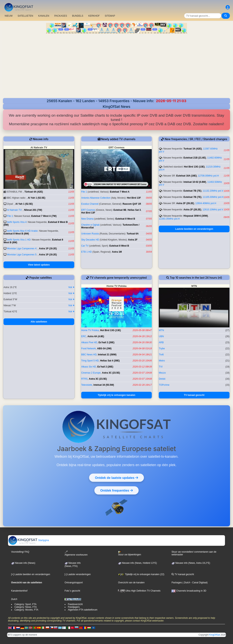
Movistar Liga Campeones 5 (22, 255)
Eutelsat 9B (120, 210)
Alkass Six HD (89, 367)
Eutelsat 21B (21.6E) (195, 158)
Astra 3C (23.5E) (111, 373)
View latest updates (39, 265)
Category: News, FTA (26, 607)
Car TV (85, 246)
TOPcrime (164, 385)
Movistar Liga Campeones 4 (22, 249)
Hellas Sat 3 (134, 210)
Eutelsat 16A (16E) (186, 176)
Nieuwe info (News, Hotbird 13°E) (137, 563)
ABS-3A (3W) (104, 349)
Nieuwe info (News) (23, 563)
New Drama (87, 219)
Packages (177, 583)
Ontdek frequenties (116, 490)
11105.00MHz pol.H (213, 197)
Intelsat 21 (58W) (107, 355)
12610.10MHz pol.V (213, 210)
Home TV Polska (90, 330)
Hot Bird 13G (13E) (194, 167)
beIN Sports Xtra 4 (17, 222)
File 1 (10, 216)
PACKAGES (61, 16)
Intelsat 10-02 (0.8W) (195, 182)
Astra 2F (133, 240)
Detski (162, 379)
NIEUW (9, 16)
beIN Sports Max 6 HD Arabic (22, 231)
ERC (84, 336)
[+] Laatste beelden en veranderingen (31, 574)
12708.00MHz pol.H (208, 176)
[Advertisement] (116, 69)
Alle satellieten (39, 322)
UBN (161, 336)
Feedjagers (74, 607)
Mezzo (162, 373)
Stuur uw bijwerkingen (130, 553)
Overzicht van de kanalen (131, 583)
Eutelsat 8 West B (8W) (16, 234)
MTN (161, 330)
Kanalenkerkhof (19, 591)
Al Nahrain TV (14, 210)
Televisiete (87, 385)
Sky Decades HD (90, 240)
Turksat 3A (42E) (193, 149)
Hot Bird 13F (134, 198)
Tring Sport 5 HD (90, 361)
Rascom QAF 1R (132, 204)
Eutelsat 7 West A (120, 192)
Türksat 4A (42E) (34, 192)
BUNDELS (78, 16)
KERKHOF (94, 16)
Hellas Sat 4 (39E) (110, 361)
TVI (161, 367)
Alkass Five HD (89, 342)
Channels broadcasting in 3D (189, 591)
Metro (162, 361)
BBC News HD (89, 355)
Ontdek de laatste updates (116, 478)
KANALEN (44, 16)
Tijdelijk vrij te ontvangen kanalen (116, 395)
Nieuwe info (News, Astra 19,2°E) (191, 563)
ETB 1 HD (87, 252)
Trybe (162, 349)
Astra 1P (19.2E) (48, 249)
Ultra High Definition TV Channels (139, 591)
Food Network (89, 349)
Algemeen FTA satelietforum (83, 610)
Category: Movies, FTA (26, 610)
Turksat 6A (133, 234)
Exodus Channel (90, 204)
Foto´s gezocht (72, 591)
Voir (71, 287)
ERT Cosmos (88, 210)
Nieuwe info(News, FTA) (73, 565)
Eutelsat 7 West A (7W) (44, 216)
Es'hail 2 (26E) (106, 342)
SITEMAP (110, 16)
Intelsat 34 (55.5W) (104, 385)
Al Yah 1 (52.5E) (37, 198)
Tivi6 (161, 355)
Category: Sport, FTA (25, 604)
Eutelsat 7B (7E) (192, 191)
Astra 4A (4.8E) (96, 336)
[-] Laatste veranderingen (78, 574)
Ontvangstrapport (74, 583)
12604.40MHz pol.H (206, 203)
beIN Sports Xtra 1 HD (19, 240)
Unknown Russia (90, 234)
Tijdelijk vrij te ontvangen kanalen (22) (141, 574)
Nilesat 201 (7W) (33, 210)
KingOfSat (215, 635)
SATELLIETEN (25, 16)
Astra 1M (117, 252)
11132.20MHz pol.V (213, 191)
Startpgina (29, 540)
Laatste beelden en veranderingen (194, 229)
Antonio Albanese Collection (96, 198)
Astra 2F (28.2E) (185, 203)
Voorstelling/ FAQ (20, 552)
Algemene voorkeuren (76, 553)
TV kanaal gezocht (194, 395)
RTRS (84, 379)
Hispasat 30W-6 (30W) (196, 216)
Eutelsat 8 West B (125, 219)
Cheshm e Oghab (90, 225)
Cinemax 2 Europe (91, 373)
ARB (161, 342)
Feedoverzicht (75, 604)
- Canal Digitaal (198, 583)
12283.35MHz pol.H (169, 219)
